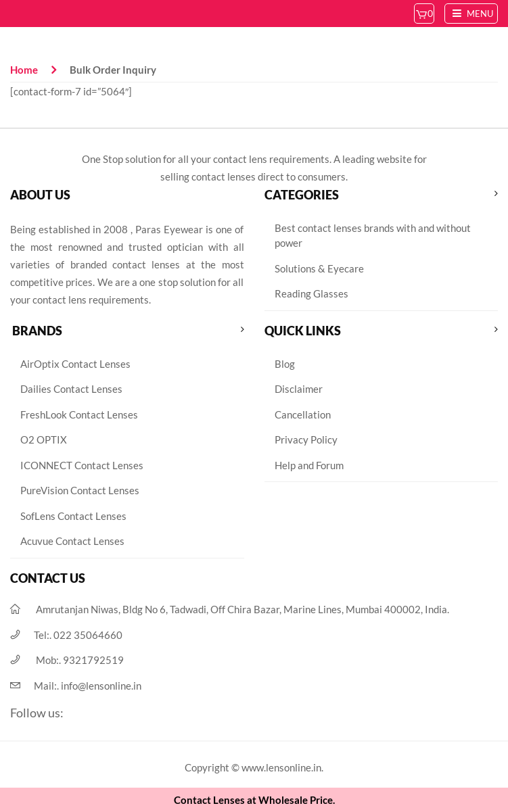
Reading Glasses (311, 293)
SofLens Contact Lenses (73, 516)
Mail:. (88, 686)
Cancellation (303, 414)
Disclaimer (299, 389)
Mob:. (80, 660)
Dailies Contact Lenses (71, 389)
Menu (471, 14)
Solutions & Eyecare (319, 268)
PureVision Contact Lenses (80, 490)
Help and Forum (309, 465)
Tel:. (78, 635)
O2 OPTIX (44, 439)
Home (24, 70)
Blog (285, 364)
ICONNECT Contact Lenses (82, 465)
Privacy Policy (306, 439)
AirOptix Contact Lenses (75, 364)
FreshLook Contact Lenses (79, 414)
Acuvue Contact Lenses (72, 541)
